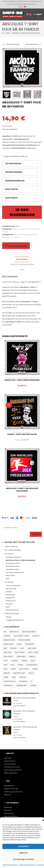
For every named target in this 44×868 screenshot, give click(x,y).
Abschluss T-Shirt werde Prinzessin (22, 380)
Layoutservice (10, 761)
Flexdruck (8, 810)
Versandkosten (12, 129)
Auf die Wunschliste (16, 246)
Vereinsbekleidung (13, 586)
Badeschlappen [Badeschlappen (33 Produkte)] (24, 640)
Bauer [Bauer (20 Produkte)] (19, 644)
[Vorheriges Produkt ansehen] (4, 44)
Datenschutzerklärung (10, 865)
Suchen (36, 534)
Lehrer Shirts (26, 432)
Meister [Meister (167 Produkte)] (7, 673)
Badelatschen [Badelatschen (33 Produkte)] (9, 640)
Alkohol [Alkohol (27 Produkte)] (7, 636)
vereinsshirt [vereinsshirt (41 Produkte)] (22, 685)
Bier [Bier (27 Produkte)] (5, 648)
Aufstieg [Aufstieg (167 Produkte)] (36, 636)
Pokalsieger (10, 595)
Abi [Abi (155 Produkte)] (5, 632)
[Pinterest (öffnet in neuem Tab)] (19, 7)
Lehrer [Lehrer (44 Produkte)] (35, 669)
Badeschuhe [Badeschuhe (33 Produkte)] (9, 644)
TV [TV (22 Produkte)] (32, 681)
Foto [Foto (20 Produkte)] (6, 661)
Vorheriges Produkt (13, 44)
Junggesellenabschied (15, 620)
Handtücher (10, 598)
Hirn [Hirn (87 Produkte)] (5, 665)
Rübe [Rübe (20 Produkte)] (14, 677)
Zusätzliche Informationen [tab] (22, 265)
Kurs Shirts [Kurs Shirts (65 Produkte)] (24, 669)
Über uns (8, 795)
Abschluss (18, 235)
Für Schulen (34, 378)
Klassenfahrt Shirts (13, 566)
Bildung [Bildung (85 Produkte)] (14, 648)
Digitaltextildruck (11, 816)
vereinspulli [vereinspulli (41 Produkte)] (8, 685)
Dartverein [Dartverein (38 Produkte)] (21, 657)
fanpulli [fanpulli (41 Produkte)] (32, 657)
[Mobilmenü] (37, 14)
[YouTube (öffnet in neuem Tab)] (25, 7)
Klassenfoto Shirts (12, 569)
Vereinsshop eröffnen (13, 770)
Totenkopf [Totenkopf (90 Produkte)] (23, 681)
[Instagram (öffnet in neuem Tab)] (22, 7)
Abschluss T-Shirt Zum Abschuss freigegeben (22, 490)
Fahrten (9, 617)
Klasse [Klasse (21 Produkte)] (20, 665)
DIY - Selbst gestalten (13, 550)
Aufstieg (9, 592)
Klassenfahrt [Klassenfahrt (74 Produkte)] (32, 665)
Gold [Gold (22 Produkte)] (33, 661)
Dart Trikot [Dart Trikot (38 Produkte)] (8, 657)
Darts (8, 607)
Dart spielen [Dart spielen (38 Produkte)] (20, 652)
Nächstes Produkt (32, 44)
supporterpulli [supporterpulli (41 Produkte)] (10, 681)
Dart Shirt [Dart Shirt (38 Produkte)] (32, 648)
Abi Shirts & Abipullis (13, 557)
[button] (39, 51)
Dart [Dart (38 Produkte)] (22, 648)
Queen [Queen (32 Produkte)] (6, 677)
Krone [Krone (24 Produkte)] (13, 669)
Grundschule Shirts (13, 563)
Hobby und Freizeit (12, 614)
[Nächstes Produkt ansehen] (40, 44)
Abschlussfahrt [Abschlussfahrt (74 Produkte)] (29, 632)
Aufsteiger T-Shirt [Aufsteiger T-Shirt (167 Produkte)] (21, 636)
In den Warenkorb (22, 212)
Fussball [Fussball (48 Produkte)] (15, 661)
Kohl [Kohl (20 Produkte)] (6, 669)
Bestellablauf (9, 786)
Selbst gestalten (11, 773)
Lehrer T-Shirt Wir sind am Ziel (22, 434)
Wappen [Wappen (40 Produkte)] (33, 685)
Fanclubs (9, 604)
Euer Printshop (10, 764)
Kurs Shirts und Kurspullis (15, 572)
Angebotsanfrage (11, 789)
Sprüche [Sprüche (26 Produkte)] (23, 677)
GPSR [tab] (22, 270)
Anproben (8, 758)
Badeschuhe (11, 601)
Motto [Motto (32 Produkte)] (31, 673)
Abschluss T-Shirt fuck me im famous (26, 33)
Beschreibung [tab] (22, 259)
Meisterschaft (11, 589)
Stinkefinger (16, 237)
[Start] (3, 33)
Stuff (7, 579)
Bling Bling (26, 235)
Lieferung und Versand (13, 792)
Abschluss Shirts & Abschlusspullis (25, 229)
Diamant (34, 235)
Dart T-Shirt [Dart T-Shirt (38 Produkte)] (33, 652)
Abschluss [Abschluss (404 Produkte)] (14, 632)
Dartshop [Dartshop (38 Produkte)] (8, 652)
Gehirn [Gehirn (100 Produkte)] (24, 661)
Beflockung (9, 813)
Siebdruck (8, 807)
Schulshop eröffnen (12, 767)
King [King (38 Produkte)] (12, 665)
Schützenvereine (12, 610)
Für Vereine (9, 582)
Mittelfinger (6, 237)
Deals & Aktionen (11, 547)
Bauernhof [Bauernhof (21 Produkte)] (30, 644)
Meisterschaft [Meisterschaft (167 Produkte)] (19, 673)
